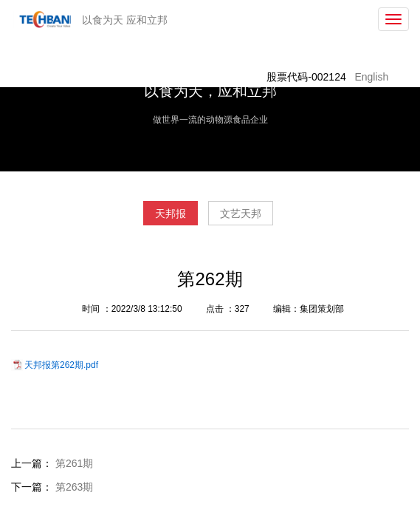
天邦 (42, 19)
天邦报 (171, 214)
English (371, 77)
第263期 (74, 487)
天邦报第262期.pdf (61, 365)
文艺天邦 (241, 214)
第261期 (74, 463)
